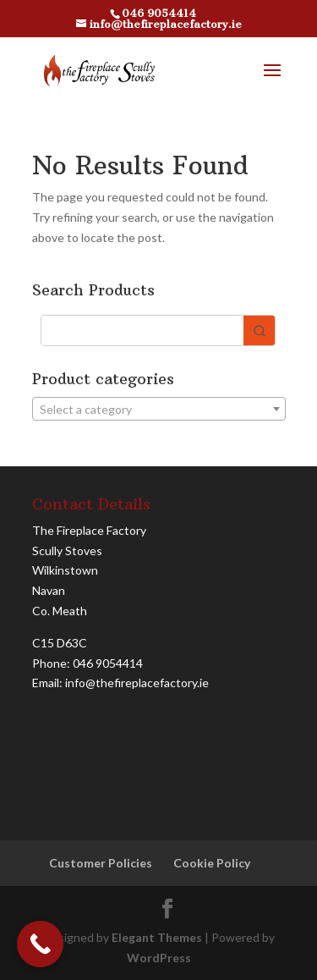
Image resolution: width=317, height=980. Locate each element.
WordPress (159, 958)
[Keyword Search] (142, 330)
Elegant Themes (157, 937)
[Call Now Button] (40, 944)
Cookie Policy (212, 863)
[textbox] (159, 410)
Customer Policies (101, 863)
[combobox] (159, 409)
